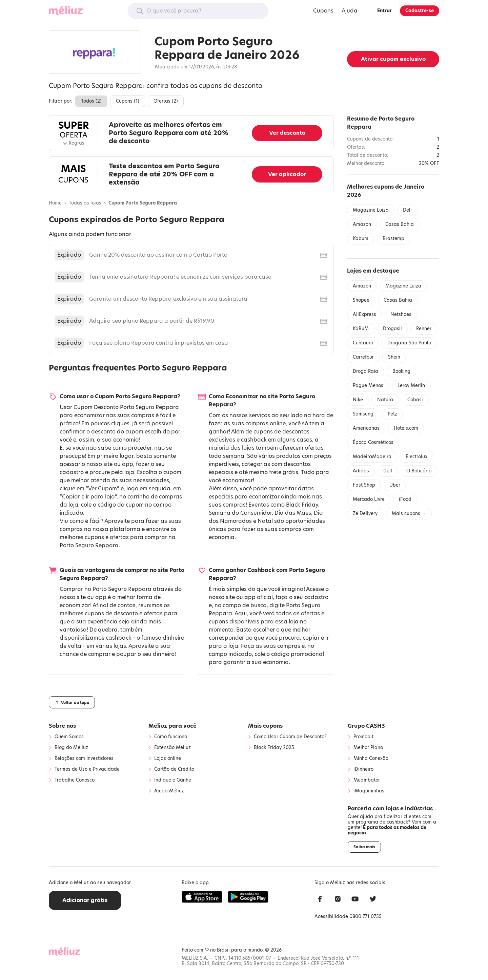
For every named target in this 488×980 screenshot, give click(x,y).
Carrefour (363, 357)
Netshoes (401, 314)
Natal (265, 521)
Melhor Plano (368, 748)
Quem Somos (69, 737)
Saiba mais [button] (364, 847)
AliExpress (364, 314)
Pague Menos (368, 386)
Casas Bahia (400, 224)
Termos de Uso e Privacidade (87, 769)
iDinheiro (363, 769)
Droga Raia (365, 371)
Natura (385, 400)
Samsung (363, 414)
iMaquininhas (369, 791)
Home (55, 203)
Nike (358, 400)
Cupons (323, 11)
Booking (401, 371)
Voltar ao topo (72, 702)
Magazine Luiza (371, 210)
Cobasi (415, 400)
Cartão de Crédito (174, 769)
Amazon (362, 224)
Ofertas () (166, 101)
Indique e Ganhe (173, 780)
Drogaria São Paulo (409, 343)
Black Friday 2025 (274, 748)
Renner (424, 329)
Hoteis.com (406, 428)
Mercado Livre (369, 499)
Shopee (361, 300)
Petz (392, 414)
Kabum (361, 239)
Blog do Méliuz (71, 748)
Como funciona (171, 737)
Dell (407, 210)
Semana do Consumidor (240, 513)
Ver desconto (287, 133)
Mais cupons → (409, 514)
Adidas (361, 471)
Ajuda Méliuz (169, 791)
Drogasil (392, 329)
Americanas (366, 428)
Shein (394, 357)
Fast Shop (364, 485)
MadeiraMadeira (372, 457)
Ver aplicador (287, 174)
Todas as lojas (85, 203)
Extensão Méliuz (172, 748)
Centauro (363, 343)
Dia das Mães (293, 513)
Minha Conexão (371, 759)
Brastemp (393, 239)
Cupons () (128, 101)
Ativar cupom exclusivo (393, 59)
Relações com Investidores (84, 759)
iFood (405, 499)
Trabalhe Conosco (75, 780)
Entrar (384, 11)
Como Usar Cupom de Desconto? (290, 737)
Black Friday (302, 505)
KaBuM (361, 329)
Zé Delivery (365, 514)
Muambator (367, 780)
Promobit (363, 737)
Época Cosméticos (373, 442)
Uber (395, 485)
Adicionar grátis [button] (85, 900)
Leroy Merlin (411, 386)
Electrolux (416, 457)
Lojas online (168, 759)
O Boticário (419, 471)
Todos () (91, 101)
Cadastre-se (420, 11)
